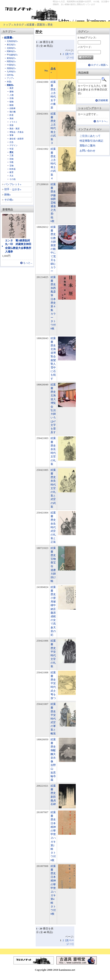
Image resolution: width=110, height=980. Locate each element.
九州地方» (11, 72)
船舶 (11, 105)
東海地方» (11, 58)
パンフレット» (13, 184)
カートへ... (102, 121)
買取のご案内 (87, 146)
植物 (11, 102)
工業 (11, 155)
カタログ (19, 25)
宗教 (11, 162)
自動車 (12, 108)
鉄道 (11, 115)
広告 (11, 142)
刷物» (8, 195)
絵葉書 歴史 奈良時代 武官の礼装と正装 (54, 527)
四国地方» (11, 68)
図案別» (10, 85)
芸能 (11, 159)
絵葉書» (9, 38)
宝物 (11, 166)
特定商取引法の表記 (91, 141)
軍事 (11, 135)
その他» (9, 200)
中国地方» (11, 65)
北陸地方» (11, 48)
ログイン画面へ (100, 65)
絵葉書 (31, 25)
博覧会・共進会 (17, 132)
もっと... (28, 263)
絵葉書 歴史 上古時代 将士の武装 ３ (54, 128)
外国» (9, 82)
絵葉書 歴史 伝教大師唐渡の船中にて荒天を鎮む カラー (54, 249)
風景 (11, 88)
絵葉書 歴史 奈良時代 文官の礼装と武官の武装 (54, 488)
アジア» (10, 78)
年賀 (11, 149)
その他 (12, 179)
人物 (11, 95)
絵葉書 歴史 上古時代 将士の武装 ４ (54, 164)
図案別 (41, 25)
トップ (7, 25)
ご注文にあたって (90, 136)
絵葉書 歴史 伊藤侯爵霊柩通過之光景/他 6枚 (54, 203)
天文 (11, 176)
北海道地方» (12, 41)
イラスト (13, 122)
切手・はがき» (13, 189)
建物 (11, 92)
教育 (11, 172)
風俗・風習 (15, 129)
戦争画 (12, 169)
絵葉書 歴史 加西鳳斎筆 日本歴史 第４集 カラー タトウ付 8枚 (54, 303)
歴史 (50, 25)
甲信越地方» (12, 55)
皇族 (11, 125)
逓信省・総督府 (17, 139)
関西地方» (11, 61)
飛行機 (12, 112)
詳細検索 (103, 100)
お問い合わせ (87, 151)
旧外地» (10, 75)
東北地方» (11, 45)
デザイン (13, 145)
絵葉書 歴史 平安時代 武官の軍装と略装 (54, 719)
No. (46, 71)
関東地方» (11, 51)
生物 (11, 98)
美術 (11, 118)
